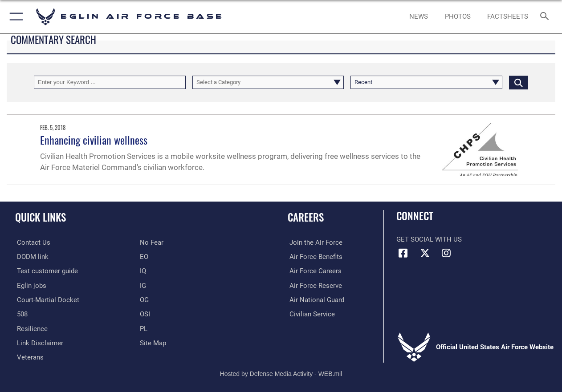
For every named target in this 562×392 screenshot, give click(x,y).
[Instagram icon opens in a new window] (446, 253)
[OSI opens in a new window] (145, 313)
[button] (14, 17)
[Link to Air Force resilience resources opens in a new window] (31, 327)
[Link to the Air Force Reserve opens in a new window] (314, 285)
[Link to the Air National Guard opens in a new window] (315, 299)
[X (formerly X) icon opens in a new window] (425, 253)
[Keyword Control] (110, 82)
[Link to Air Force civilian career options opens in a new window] (310, 313)
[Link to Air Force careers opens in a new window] (314, 271)
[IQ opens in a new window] (143, 271)
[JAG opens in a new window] (46, 299)
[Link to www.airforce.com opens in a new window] (314, 242)
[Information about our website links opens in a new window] (38, 342)
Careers (306, 217)
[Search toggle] (546, 17)
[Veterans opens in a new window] (29, 356)
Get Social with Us (429, 239)
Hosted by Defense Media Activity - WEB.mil (281, 372)
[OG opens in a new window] (144, 299)
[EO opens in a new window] (152, 242)
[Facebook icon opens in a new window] (403, 253)
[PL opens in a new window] (144, 327)
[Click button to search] (519, 82)
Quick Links (41, 217)
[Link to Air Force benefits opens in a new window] (314, 257)
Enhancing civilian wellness (94, 140)
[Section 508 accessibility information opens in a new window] (20, 313)
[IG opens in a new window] (143, 285)
